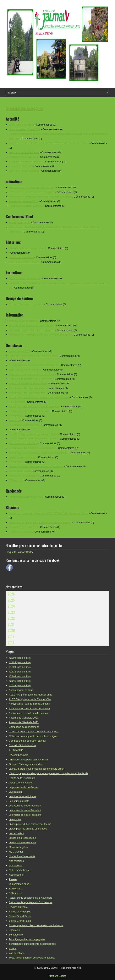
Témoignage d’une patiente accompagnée (32, 448)
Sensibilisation (17, 402)
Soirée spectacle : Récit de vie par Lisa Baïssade (36, 466)
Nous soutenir (17, 875)
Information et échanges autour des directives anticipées (40, 197)
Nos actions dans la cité (22, 856)
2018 (11, 643)
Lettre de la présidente (21, 125)
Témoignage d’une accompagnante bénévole (34, 406)
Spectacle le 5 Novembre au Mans (28, 383)
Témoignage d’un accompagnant (27, 388)
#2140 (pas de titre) (20, 676)
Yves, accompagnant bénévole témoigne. (32, 374)
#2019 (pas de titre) (20, 685)
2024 (11, 606)
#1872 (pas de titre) (20, 672)
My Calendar (16, 852)
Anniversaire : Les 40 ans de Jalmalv (29, 411)
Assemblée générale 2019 (23, 157)
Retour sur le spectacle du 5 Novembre (31, 379)
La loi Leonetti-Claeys (21, 783)
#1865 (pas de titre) (20, 662)
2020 (11, 630)
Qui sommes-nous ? (20, 884)
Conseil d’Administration (22, 745)
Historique (18, 750)
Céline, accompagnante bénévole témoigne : (34, 731)
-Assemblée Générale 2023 (24, 425)
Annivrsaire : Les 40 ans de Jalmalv (29, 713)
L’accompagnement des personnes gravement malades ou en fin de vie (49, 773)
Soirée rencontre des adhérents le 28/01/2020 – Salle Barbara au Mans (49, 143)
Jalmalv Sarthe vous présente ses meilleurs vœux (37, 769)
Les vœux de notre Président (25, 370)
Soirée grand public (20, 222)
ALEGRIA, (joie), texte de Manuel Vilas (30, 695)
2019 (11, 636)
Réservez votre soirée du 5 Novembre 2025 (33, 356)
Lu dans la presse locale (22, 457)
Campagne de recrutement (24, 727)
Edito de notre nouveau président (27, 248)
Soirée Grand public (20, 912)
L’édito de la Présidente (22, 778)
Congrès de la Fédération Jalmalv (28, 741)
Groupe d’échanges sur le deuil (26, 304)
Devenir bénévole (19, 755)
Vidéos (13, 948)
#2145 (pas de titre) (20, 681)
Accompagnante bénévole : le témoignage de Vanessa (39, 397)
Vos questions (17, 953)
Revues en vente (18, 907)
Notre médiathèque (20, 870)
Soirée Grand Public (20, 916)
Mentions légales (18, 847)
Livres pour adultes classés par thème (30, 824)
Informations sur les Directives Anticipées (32, 192)
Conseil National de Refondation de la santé (33, 439)
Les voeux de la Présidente (24, 152)
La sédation (15, 792)
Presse (13, 879)
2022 (11, 618)
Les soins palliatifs (19, 801)
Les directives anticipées (23, 796)
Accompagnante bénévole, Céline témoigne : (34, 365)
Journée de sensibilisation (23, 321)
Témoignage (16, 416)
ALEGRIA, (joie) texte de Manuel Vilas (30, 699)
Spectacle (14, 420)
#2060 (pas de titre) (20, 658)
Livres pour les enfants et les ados (28, 829)
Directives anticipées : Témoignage (28, 760)
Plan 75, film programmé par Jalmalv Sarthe (33, 434)
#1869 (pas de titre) (20, 667)
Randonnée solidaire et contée (26, 162)
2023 (11, 612)
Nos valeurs (16, 865)
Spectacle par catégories (24, 108)
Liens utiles (15, 819)
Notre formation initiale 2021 (25, 129)
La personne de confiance (23, 787)
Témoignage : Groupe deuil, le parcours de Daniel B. (38, 453)
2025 (11, 600)
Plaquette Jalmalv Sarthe (20, 552)
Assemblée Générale (21, 166)
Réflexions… (16, 480)
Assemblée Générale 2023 (24, 718)
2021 (11, 624)
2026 (11, 594)
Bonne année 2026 (19, 351)
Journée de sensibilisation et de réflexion (32, 187)
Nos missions (16, 861)
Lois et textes (16, 833)
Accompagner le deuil (21, 690)
